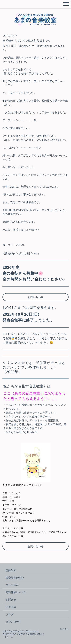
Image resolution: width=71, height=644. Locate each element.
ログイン (64, 629)
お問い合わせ (36, 297)
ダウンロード (14, 622)
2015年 (20, 245)
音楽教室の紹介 (15, 578)
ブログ (10, 614)
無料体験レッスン (16, 592)
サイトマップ (32, 631)
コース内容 (12, 585)
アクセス (11, 607)
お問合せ (11, 600)
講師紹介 (11, 570)
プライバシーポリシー (13, 631)
